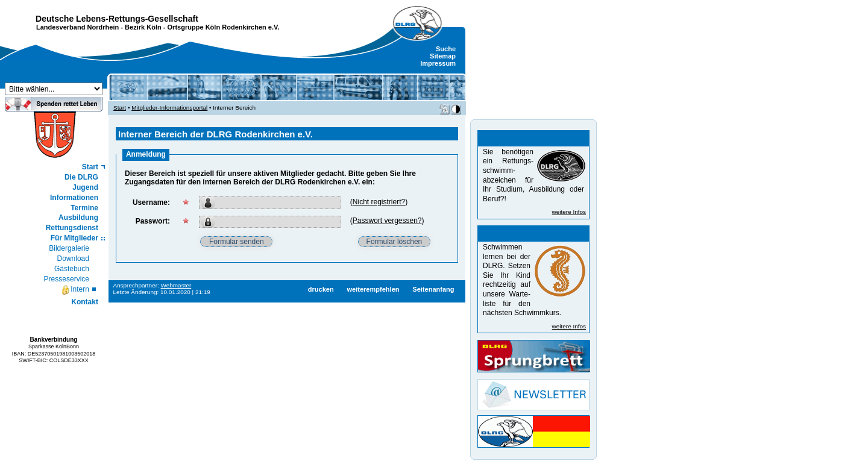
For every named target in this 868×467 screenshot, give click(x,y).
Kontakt (85, 302)
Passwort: (153, 221)
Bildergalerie (69, 248)
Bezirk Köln (143, 27)
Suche (446, 49)
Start (90, 167)
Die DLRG (81, 177)
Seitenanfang (433, 289)
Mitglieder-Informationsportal (169, 108)
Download (73, 259)
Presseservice (67, 279)
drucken (321, 289)
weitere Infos (569, 212)
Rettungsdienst (72, 228)
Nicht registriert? (379, 202)
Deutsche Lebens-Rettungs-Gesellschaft (117, 19)
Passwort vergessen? (387, 221)
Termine (84, 208)
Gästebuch (72, 269)
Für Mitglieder (74, 238)
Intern (75, 290)
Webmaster (176, 285)
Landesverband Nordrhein (77, 27)
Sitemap (443, 56)
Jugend (85, 187)
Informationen (74, 198)
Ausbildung (78, 218)
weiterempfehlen (373, 289)
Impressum (438, 63)
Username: (151, 202)
